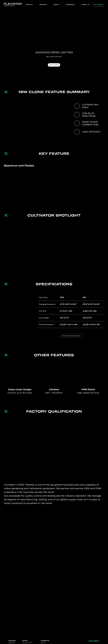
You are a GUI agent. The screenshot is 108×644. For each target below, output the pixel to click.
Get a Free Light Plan (27, 642)
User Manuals (12, 642)
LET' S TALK (99, 4)
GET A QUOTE (54, 65)
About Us (43, 642)
